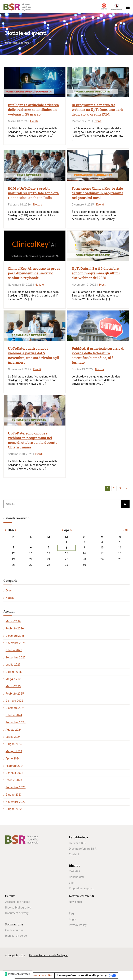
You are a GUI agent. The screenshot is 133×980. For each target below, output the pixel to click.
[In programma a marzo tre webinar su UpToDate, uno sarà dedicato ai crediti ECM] (98, 82)
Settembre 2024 (15, 722)
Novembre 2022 (15, 802)
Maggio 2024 (14, 751)
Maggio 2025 (14, 679)
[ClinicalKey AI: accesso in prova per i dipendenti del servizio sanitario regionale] (35, 246)
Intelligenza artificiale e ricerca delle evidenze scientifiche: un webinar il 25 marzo (33, 109)
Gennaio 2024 (14, 773)
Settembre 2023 (15, 787)
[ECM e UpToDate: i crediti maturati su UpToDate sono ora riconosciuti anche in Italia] (35, 166)
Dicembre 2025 (15, 636)
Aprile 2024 (13, 759)
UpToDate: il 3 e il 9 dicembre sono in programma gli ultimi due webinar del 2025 (96, 273)
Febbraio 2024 (15, 766)
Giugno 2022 (14, 809)
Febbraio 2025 (15, 694)
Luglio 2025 (13, 665)
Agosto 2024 (14, 730)
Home (8, 43)
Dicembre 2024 (15, 708)
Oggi (125, 530)
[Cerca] (125, 504)
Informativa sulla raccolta (34, 975)
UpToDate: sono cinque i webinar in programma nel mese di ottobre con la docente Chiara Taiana (33, 440)
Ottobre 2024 (14, 715)
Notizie (37, 205)
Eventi (34, 121)
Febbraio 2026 (15, 628)
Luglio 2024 (13, 737)
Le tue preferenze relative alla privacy (82, 975)
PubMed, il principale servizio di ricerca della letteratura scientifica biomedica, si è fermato (98, 355)
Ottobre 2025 (14, 650)
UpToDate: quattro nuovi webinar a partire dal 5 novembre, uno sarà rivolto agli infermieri (33, 355)
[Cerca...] (62, 504)
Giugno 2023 (14, 795)
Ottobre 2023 (14, 780)
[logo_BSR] (22, 837)
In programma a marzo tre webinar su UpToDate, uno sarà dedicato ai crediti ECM (97, 109)
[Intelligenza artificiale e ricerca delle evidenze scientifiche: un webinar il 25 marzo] (35, 82)
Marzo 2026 (13, 621)
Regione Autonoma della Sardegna (48, 955)
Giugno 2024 (14, 744)
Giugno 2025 (14, 672)
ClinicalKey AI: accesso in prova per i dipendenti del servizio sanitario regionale (34, 273)
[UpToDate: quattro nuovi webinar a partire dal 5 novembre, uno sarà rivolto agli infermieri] (35, 326)
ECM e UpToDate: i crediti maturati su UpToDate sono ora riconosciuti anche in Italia (33, 193)
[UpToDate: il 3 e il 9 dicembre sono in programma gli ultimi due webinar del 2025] (98, 246)
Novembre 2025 (15, 643)
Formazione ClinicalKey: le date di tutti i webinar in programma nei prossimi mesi (97, 193)
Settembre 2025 (15, 658)
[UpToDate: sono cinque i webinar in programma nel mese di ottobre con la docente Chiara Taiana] (35, 410)
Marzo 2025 (13, 686)
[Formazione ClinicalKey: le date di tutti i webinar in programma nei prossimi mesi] (98, 166)
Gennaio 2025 (14, 701)
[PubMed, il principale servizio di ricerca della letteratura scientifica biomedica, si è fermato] (98, 326)
